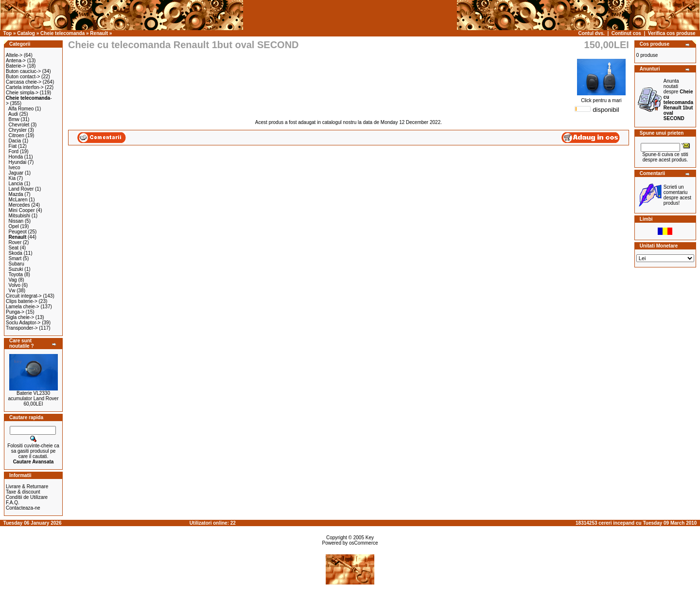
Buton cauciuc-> (23, 71)
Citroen (17, 135)
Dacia (15, 141)
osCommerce (363, 543)
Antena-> (16, 61)
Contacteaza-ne (23, 508)
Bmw (14, 119)
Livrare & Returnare (27, 487)
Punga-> (15, 312)
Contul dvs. (591, 33)
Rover (15, 242)
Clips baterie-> (22, 301)
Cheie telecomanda (62, 33)
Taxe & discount (23, 492)
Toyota (15, 274)
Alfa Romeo (21, 109)
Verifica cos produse (672, 33)
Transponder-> (22, 328)
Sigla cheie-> (20, 317)
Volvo (15, 285)
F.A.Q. (13, 503)
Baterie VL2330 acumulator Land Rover (34, 396)
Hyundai (18, 162)
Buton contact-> (23, 77)
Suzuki (16, 269)
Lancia (16, 184)
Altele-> (14, 55)
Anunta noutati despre (678, 100)
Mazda (16, 194)
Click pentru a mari (601, 98)
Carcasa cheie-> (24, 82)
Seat (14, 248)
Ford (14, 151)
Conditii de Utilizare (27, 497)
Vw (12, 291)
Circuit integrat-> (24, 296)
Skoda (16, 253)
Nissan (16, 221)
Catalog (26, 33)
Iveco (15, 168)
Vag (13, 280)
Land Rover (21, 189)
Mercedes (19, 205)
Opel (14, 226)
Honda (16, 157)
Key (370, 538)
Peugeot (18, 232)
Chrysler (18, 130)
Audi (13, 114)
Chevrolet (19, 125)
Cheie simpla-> (22, 93)
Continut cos (626, 33)
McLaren (18, 200)
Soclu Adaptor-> (23, 323)
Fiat (13, 146)
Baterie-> (16, 66)
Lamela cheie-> (23, 307)
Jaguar (16, 173)
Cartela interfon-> (25, 87)
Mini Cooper (22, 210)
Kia (12, 178)
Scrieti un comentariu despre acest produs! (677, 195)
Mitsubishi (19, 216)
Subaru (17, 264)
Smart (15, 258)
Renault (99, 33)
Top (8, 33)
